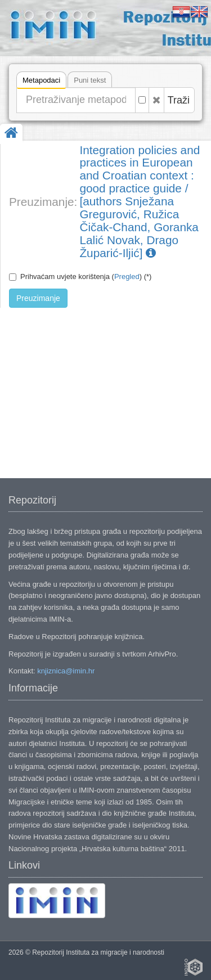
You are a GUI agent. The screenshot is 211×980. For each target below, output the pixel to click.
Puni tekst (90, 80)
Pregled (127, 277)
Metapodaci (41, 82)
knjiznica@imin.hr (66, 671)
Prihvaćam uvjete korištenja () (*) (80, 277)
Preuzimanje (38, 298)
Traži (179, 100)
